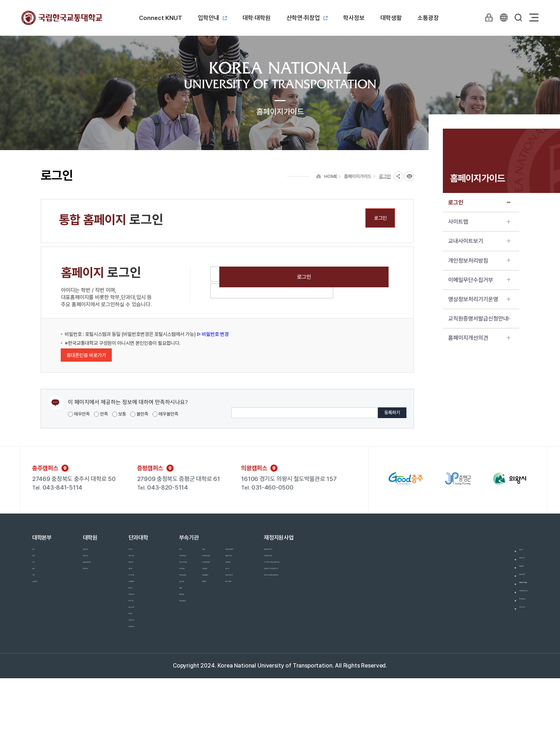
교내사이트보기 (479, 241)
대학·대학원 (257, 18)
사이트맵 (479, 222)
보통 (119, 414)
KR (501, 18)
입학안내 (212, 18)
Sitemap (534, 18)
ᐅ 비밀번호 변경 (212, 334)
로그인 (479, 202)
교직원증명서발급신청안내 (479, 319)
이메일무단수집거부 (479, 280)
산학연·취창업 (307, 18)
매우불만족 (165, 414)
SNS (398, 176)
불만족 (139, 414)
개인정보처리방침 (479, 261)
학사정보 (354, 18)
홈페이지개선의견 (479, 338)
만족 (101, 414)
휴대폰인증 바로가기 (86, 355)
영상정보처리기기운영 (479, 299)
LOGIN (485, 18)
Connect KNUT (161, 18)
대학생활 (391, 18)
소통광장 (428, 18)
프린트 (409, 176)
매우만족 (79, 414)
